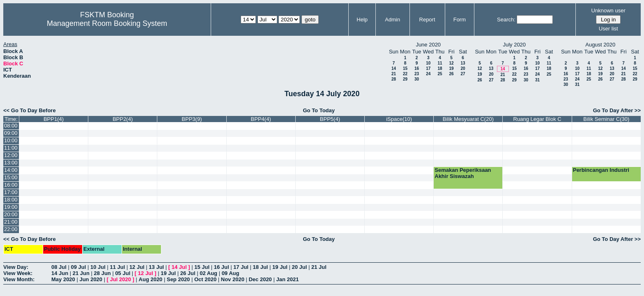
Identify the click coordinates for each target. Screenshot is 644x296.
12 (451, 63)
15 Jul (202, 267)
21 (394, 74)
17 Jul (241, 267)
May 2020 (63, 279)
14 (394, 68)
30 (417, 79)
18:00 (11, 200)
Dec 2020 (260, 279)
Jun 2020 (91, 279)
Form (460, 20)
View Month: (19, 279)
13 (463, 63)
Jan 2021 (287, 279)
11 (440, 63)
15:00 (11, 177)
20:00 (11, 214)
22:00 (11, 229)
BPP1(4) (54, 119)
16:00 (11, 185)
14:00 (11, 170)
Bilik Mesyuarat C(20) (468, 119)
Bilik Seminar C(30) (606, 119)
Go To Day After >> (617, 110)
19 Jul (280, 267)
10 (428, 63)
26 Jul (188, 273)
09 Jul (78, 267)
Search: (506, 20)
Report (427, 20)
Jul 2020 (121, 279)
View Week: (18, 273)
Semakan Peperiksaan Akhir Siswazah (463, 173)
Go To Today (319, 110)
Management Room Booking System (107, 23)
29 (405, 79)
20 (463, 68)
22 (405, 74)
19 (451, 68)
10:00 (11, 140)
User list (608, 29)
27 (463, 74)
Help (362, 20)
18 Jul (261, 267)
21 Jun (81, 273)
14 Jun (60, 273)
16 (417, 68)
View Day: (16, 267)
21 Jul (319, 267)
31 (537, 80)
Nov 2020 (233, 279)
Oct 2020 (205, 279)
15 (405, 68)
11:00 (11, 148)
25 (440, 74)
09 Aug (231, 273)
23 (417, 74)
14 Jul (179, 267)
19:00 (11, 207)
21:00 (11, 222)
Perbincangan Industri (601, 170)
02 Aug (208, 273)
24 (428, 74)
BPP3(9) (192, 119)
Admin (392, 20)
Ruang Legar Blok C (537, 119)
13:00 (11, 163)
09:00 (11, 133)
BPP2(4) (123, 119)
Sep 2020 (178, 279)
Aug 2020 (151, 279)
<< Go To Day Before (30, 110)
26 (451, 74)
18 (440, 68)
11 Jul (117, 267)
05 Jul (123, 273)
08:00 (11, 126)
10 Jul (98, 267)
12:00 (11, 155)
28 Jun (102, 273)
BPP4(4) (261, 119)
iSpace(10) (399, 119)
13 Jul (156, 267)
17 (428, 68)
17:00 (11, 192)
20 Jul (300, 267)
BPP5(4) (330, 119)
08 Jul (59, 267)
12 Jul (137, 267)
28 (394, 79)
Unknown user (608, 10)
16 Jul (222, 267)
